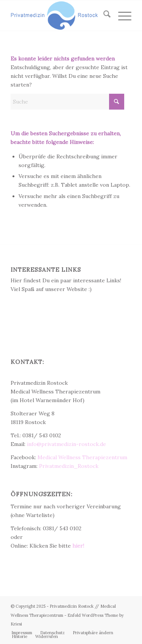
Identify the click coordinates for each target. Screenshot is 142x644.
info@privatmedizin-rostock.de (66, 444)
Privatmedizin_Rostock (69, 466)
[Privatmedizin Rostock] (59, 15)
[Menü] (121, 15)
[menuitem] (103, 15)
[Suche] (103, 15)
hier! (78, 546)
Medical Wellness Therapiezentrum (82, 457)
